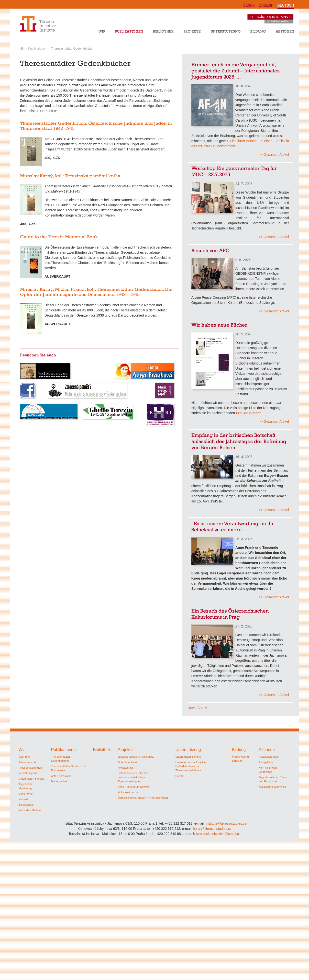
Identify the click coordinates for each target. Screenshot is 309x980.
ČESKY (249, 5)
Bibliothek (163, 31)
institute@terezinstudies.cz (226, 823)
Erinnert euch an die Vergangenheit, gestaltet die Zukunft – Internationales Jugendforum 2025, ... (236, 71)
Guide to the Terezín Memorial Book (59, 237)
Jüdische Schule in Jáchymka (136, 757)
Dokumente (26, 794)
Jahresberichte (28, 762)
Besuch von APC (210, 250)
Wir (102, 31)
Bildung (258, 31)
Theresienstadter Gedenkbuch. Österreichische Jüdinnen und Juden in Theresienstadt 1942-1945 (96, 126)
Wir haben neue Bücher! (220, 325)
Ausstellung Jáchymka (272, 787)
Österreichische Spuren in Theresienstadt (143, 798)
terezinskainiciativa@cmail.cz (218, 834)
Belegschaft (26, 805)
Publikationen (129, 31)
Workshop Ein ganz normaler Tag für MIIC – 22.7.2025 (234, 171)
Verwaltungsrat (28, 773)
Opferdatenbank (127, 762)
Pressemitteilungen (30, 768)
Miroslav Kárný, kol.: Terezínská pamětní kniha (70, 176)
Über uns (24, 757)
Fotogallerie (266, 762)
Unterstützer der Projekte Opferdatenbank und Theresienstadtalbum (190, 766)
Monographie (59, 781)
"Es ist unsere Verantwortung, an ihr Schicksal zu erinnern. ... (233, 526)
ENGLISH (266, 5)
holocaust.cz (125, 768)
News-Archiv (197, 708)
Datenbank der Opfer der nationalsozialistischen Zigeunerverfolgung (133, 777)
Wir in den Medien (30, 810)
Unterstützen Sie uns (31, 779)
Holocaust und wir (128, 792)
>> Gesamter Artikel (274, 155)
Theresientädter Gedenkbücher (72, 49)
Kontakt (23, 799)
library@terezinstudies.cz (212, 829)
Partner (180, 776)
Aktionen (285, 31)
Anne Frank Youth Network (134, 787)
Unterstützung (226, 31)
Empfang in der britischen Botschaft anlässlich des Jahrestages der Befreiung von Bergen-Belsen (239, 441)
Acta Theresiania (61, 776)
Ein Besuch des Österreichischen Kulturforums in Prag (230, 614)
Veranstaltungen (269, 757)
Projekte (192, 31)
